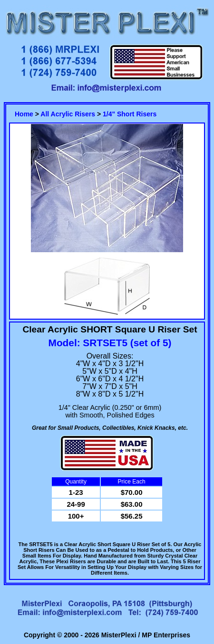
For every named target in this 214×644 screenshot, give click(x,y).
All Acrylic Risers (68, 114)
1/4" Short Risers (130, 114)
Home (24, 114)
